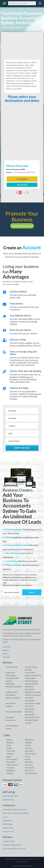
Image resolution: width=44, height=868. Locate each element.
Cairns (27, 756)
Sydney (9, 740)
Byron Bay (29, 751)
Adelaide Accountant (14, 687)
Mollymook (11, 770)
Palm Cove (29, 770)
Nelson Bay (11, 751)
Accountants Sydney (33, 703)
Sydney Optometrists (33, 675)
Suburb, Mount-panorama (19, 27)
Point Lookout (12, 765)
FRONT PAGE (8, 800)
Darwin (28, 745)
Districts (6, 657)
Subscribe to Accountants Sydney (16, 813)
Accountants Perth (32, 717)
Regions (6, 650)
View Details (22, 185)
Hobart (9, 748)
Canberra (29, 748)
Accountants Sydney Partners (14, 849)
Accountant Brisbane (14, 712)
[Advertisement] (22, 45)
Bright (9, 756)
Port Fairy (29, 765)
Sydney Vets (10, 673)
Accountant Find (31, 684)
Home (5, 27)
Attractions (10, 684)
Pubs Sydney (10, 675)
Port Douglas (12, 759)
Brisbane (10, 742)
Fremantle (10, 768)
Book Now (22, 179)
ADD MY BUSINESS (10, 796)
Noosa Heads (30, 754)
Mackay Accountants (33, 692)
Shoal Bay (29, 762)
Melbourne (29, 740)
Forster (28, 759)
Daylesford (11, 762)
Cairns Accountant (13, 698)
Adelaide (28, 742)
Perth (9, 745)
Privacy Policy (8, 831)
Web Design (8, 824)
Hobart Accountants (33, 695)
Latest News (8, 820)
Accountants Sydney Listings (22, 866)
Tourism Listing (11, 667)
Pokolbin (10, 773)
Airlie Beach (30, 768)
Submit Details (22, 448)
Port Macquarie (31, 773)
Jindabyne (10, 754)
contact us (23, 809)
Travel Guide (30, 673)
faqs (12, 828)
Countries (7, 647)
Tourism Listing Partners (12, 845)
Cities (5, 654)
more (26, 193)
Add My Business (22, 226)
